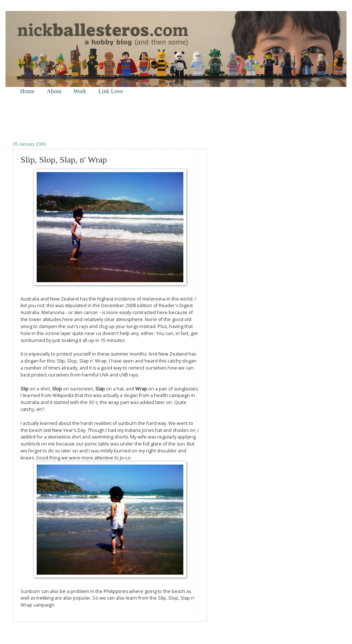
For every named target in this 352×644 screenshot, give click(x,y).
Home (27, 91)
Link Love (111, 91)
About (54, 91)
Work (80, 91)
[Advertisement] (99, 118)
